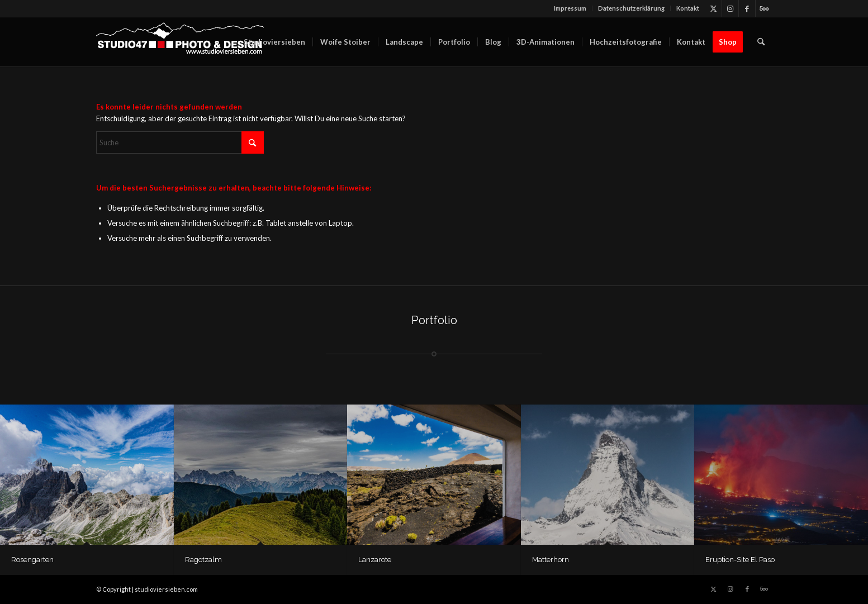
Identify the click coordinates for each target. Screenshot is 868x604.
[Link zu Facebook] (747, 8)
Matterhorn (551, 560)
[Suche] (761, 42)
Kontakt (688, 8)
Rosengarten (32, 560)
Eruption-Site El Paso (740, 560)
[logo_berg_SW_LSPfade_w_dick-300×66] (180, 42)
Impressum (570, 8)
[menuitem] (570, 8)
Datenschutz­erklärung (631, 8)
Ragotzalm (203, 560)
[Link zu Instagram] (730, 8)
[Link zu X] (713, 8)
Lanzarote (375, 560)
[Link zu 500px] (764, 8)
